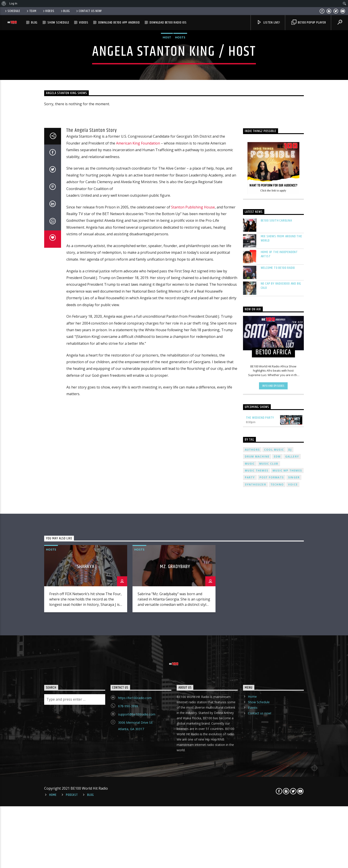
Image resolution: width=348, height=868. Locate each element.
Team (31, 11)
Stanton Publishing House (193, 517)
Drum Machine (257, 766)
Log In (13, 3)
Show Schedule (58, 23)
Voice (293, 794)
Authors (252, 759)
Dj (290, 759)
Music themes (256, 780)
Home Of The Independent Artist (279, 564)
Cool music (274, 759)
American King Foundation (138, 453)
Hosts (180, 179)
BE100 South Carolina (276, 530)
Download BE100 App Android (119, 23)
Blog (65, 11)
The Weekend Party (260, 727)
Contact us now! (89, 11)
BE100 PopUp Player (309, 23)
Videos (48, 11)
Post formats (272, 787)
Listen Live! (268, 23)
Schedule (12, 11)
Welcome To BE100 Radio (278, 577)
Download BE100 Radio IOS (168, 23)
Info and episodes (273, 695)
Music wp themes (287, 780)
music (250, 773)
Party (250, 787)
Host (167, 179)
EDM (277, 766)
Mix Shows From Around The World (281, 548)
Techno (277, 794)
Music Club (269, 773)
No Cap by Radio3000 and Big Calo (281, 595)
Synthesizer (255, 794)
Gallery (292, 766)
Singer (294, 787)
